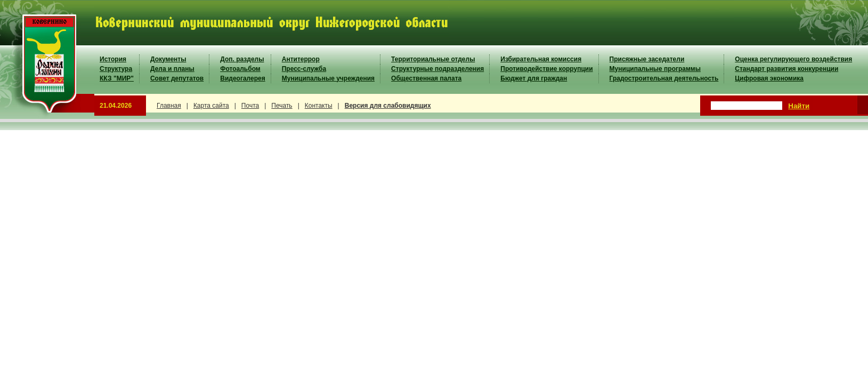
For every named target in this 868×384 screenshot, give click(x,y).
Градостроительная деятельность (664, 78)
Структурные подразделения (437, 69)
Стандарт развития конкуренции (786, 69)
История (113, 59)
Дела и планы (172, 69)
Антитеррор (301, 59)
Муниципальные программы (655, 69)
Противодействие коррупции (546, 69)
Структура (116, 69)
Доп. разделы (242, 59)
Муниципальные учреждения (328, 78)
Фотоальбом (240, 69)
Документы (168, 59)
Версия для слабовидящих (388, 106)
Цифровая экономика (769, 78)
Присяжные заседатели (647, 59)
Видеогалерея (242, 78)
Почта (250, 106)
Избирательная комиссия (541, 59)
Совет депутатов (177, 78)
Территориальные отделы (433, 59)
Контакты (319, 106)
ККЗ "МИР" (117, 78)
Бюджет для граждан (534, 78)
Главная (169, 106)
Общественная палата (426, 78)
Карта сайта (211, 106)
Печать (282, 106)
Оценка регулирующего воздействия (793, 59)
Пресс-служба (304, 69)
